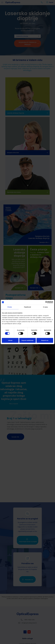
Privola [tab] (10, 307)
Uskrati (10, 340)
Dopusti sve (45, 340)
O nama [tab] (45, 307)
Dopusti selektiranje (27, 340)
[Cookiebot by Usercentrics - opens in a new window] (46, 302)
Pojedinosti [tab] (28, 307)
